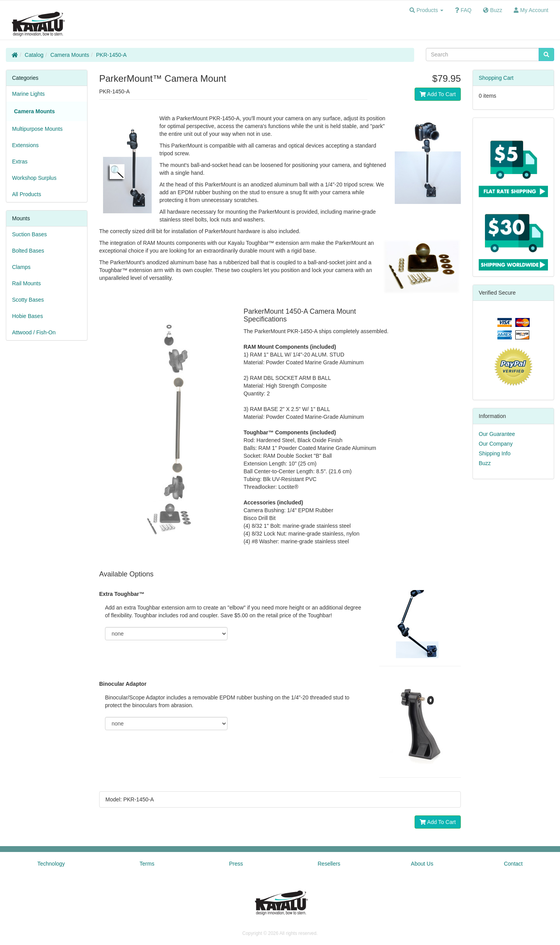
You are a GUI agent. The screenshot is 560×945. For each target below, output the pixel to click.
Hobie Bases (27, 316)
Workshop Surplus (34, 178)
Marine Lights (28, 94)
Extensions (25, 145)
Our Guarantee (497, 434)
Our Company (496, 444)
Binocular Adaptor (123, 684)
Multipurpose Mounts (37, 129)
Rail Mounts (26, 283)
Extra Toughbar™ (122, 594)
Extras (20, 162)
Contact (513, 864)
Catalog (34, 55)
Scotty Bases (28, 300)
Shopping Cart (496, 78)
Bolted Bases (28, 251)
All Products (27, 194)
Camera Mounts (70, 55)
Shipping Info (495, 453)
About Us (422, 864)
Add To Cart (438, 94)
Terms (147, 864)
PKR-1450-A (111, 55)
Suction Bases (30, 234)
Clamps (21, 267)
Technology (51, 864)
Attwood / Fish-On (34, 332)
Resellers (329, 864)
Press (236, 864)
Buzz (485, 463)
